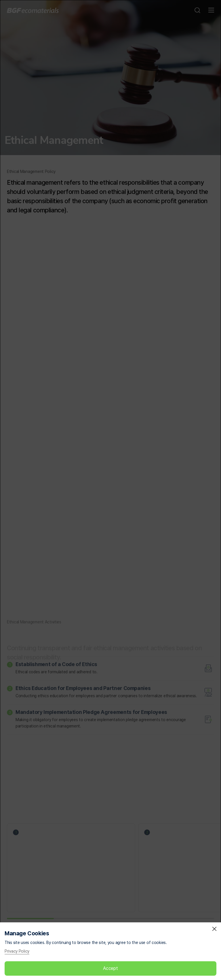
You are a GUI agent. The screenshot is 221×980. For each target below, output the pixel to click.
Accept (110, 968)
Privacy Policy (17, 951)
